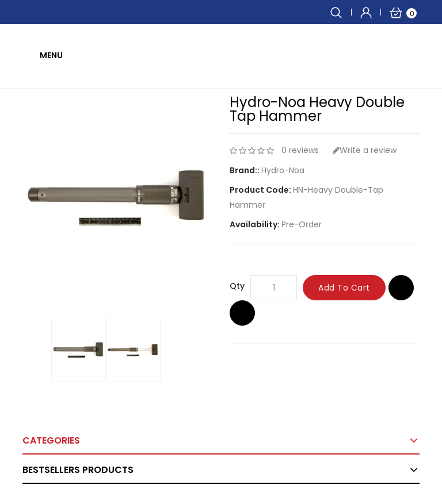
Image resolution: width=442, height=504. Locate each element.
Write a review (365, 150)
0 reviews (300, 150)
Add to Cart (344, 288)
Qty (237, 286)
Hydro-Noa (283, 170)
